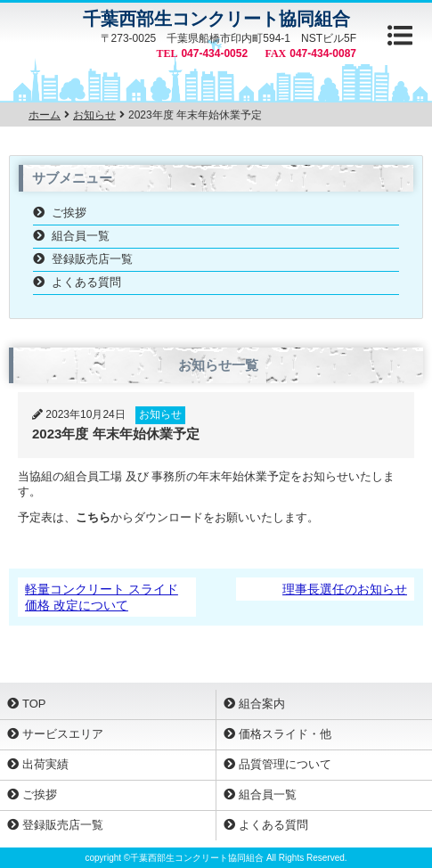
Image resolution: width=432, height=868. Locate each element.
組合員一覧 (81, 236)
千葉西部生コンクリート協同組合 (216, 19)
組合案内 (262, 704)
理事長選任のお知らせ (345, 589)
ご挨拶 (69, 213)
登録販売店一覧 (92, 259)
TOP (34, 704)
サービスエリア (63, 734)
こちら (93, 517)
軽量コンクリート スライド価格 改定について (102, 597)
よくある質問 (86, 282)
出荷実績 (45, 764)
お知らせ (160, 414)
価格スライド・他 (285, 734)
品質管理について (285, 764)
